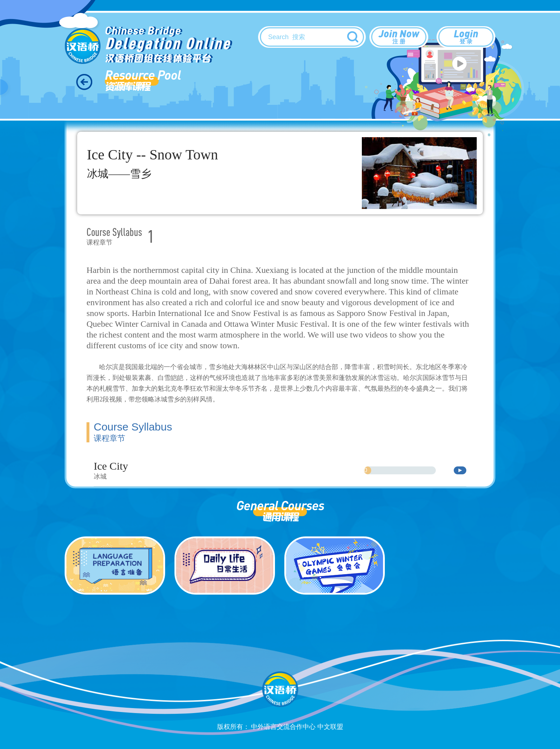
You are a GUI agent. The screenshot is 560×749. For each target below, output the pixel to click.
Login (466, 36)
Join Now (399, 36)
